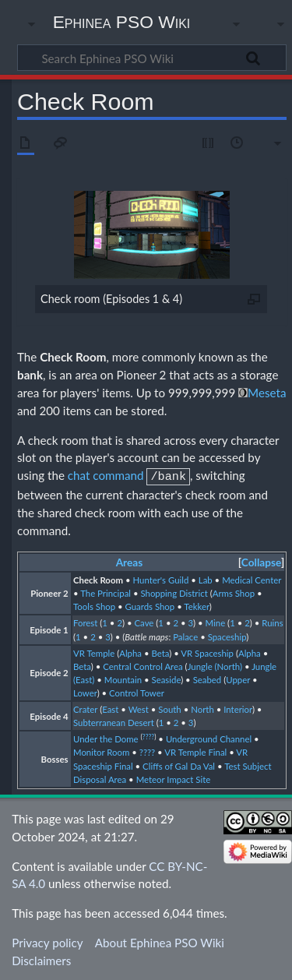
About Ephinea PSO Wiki (160, 941)
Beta (160, 652)
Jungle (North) (215, 665)
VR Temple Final (195, 751)
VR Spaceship (207, 652)
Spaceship (227, 635)
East (110, 708)
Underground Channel (209, 737)
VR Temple (94, 652)
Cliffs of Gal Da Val (179, 765)
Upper (238, 678)
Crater (85, 708)
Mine (216, 621)
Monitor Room (101, 751)
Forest (85, 621)
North (202, 708)
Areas (130, 561)
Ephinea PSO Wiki (122, 22)
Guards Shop (150, 605)
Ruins (272, 621)
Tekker (197, 605)
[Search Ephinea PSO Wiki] (152, 58)
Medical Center (252, 578)
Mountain (123, 678)
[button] (261, 561)
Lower (85, 691)
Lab (206, 578)
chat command (106, 475)
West (139, 708)
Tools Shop (94, 605)
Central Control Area (142, 665)
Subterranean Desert (114, 721)
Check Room (73, 357)
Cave (144, 621)
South (169, 708)
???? (148, 735)
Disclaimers (41, 959)
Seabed (208, 678)
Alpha (130, 652)
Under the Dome (106, 737)
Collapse (261, 561)
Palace (185, 635)
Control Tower (137, 691)
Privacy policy (47, 941)
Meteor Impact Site (174, 778)
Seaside (167, 678)
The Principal (106, 592)
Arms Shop (234, 592)
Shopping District (174, 592)
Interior (238, 708)
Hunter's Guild (160, 578)
